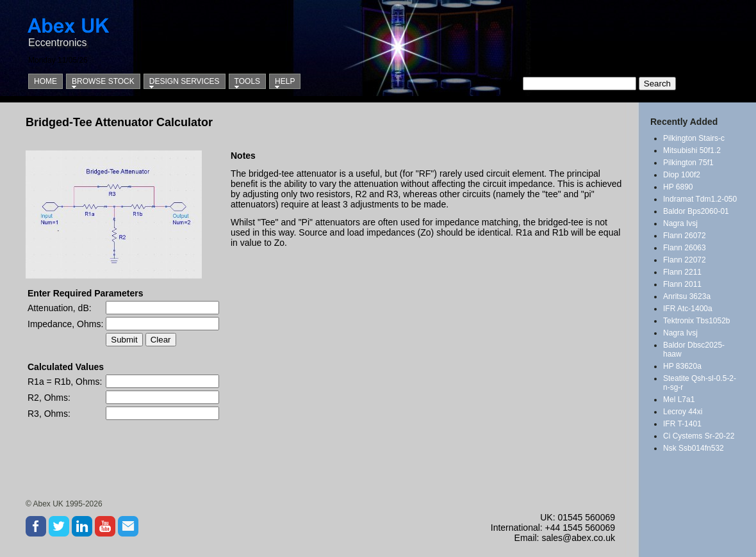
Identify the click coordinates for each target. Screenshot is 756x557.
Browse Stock (103, 81)
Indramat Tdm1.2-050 (700, 199)
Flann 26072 (685, 236)
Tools (247, 81)
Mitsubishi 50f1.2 (692, 150)
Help (285, 81)
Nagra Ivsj (680, 223)
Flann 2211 (682, 272)
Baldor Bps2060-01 (696, 211)
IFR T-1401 (682, 424)
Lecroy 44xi (683, 412)
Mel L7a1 (679, 400)
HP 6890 (678, 187)
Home (45, 81)
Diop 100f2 (682, 175)
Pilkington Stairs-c (694, 138)
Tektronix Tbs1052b (697, 321)
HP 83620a (682, 366)
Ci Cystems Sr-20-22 (699, 436)
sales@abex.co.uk (578, 538)
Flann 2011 (682, 284)
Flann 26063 (685, 248)
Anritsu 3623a (687, 296)
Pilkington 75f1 (688, 163)
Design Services (185, 81)
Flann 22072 (685, 260)
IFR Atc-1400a (688, 309)
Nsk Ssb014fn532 (694, 448)
